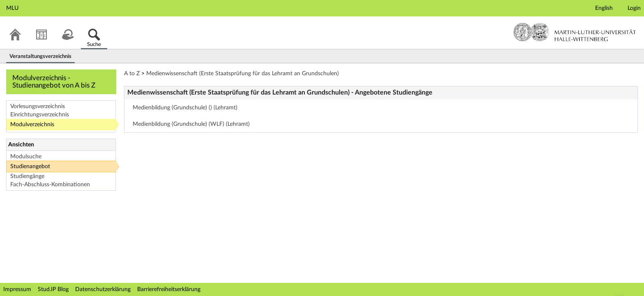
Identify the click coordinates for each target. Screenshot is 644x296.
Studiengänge (27, 176)
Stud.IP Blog (53, 289)
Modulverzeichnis (32, 125)
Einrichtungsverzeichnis (40, 115)
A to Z (132, 74)
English (604, 8)
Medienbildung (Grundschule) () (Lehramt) (185, 108)
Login (634, 8)
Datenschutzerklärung (103, 289)
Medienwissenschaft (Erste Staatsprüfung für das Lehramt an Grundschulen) (243, 74)
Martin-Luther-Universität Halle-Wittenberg (575, 32)
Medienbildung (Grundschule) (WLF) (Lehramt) (191, 124)
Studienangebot (30, 166)
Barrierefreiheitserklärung (169, 289)
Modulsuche (26, 157)
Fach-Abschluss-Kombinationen (50, 185)
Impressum (17, 289)
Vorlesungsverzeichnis (38, 106)
